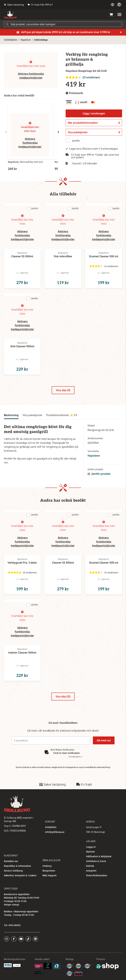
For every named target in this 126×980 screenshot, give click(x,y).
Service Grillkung (13, 871)
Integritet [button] (91, 871)
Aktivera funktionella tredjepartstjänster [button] (30, 143)
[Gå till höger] (58, 132)
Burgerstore (49, 871)
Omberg (47, 866)
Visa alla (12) (63, 696)
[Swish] (17, 965)
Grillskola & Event (96, 861)
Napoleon (26, 40)
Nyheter (91, 852)
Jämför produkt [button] (99, 474)
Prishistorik (74, 93)
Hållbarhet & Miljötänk (99, 856)
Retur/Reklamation (97, 875)
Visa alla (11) (63, 390)
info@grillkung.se (55, 832)
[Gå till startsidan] (10, 15)
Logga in (91, 847)
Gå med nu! (104, 740)
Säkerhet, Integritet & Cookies (20, 875)
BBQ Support (49, 875)
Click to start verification (66, 753)
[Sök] (63, 24)
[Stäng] (121, 32)
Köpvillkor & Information (17, 866)
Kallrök (90, 866)
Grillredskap (41, 40)
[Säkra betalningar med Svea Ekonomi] (8, 965)
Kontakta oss (11, 861)
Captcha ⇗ (75, 757)
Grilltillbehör (11, 40)
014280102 (51, 827)
